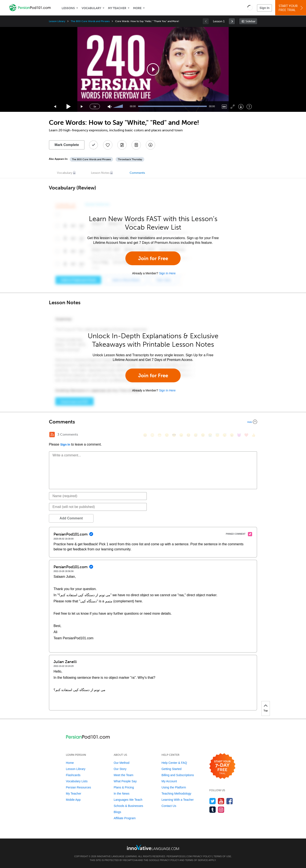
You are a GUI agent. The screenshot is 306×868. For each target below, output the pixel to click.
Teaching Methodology (176, 794)
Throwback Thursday (130, 159)
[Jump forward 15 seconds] (82, 107)
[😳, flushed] (152, 435)
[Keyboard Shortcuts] (249, 107)
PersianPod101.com (179, 856)
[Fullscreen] (233, 107)
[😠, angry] (181, 435)
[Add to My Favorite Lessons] (108, 145)
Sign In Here (167, 273)
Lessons (68, 8)
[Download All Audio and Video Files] (150, 145)
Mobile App (73, 800)
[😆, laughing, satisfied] (188, 435)
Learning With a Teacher (178, 800)
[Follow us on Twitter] (213, 801)
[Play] (69, 107)
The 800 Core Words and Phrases (90, 21)
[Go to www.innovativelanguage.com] (153, 847)
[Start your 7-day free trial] (222, 766)
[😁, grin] (160, 435)
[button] (250, 8)
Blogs (117, 812)
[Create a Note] (122, 145)
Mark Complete (67, 145)
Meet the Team (123, 775)
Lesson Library (57, 21)
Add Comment (71, 518)
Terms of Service (197, 860)
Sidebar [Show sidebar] (250, 21)
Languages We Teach (128, 800)
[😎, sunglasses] (174, 435)
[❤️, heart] (246, 435)
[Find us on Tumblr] (213, 810)
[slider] (119, 107)
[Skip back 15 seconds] (55, 107)
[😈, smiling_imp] (239, 435)
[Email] (98, 507)
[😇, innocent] (217, 435)
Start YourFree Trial (291, 8)
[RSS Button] (52, 435)
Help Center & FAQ (174, 763)
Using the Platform (174, 787)
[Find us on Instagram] (221, 810)
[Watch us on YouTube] (221, 801)
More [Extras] (137, 8)
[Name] (98, 496)
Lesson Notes (100, 173)
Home (70, 763)
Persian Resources (78, 787)
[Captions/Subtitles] (224, 107)
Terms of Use (222, 856)
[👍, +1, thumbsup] (254, 435)
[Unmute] (110, 107)
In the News (122, 794)
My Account (169, 781)
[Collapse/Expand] (153, 422)
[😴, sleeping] (225, 435)
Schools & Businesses (128, 806)
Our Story (120, 769)
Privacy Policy (202, 856)
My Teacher (117, 8)
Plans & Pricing (124, 787)
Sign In (264, 8)
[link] (232, 21)
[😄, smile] (145, 435)
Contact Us (169, 806)
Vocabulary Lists (77, 781)
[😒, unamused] (167, 435)
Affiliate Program (125, 818)
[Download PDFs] (136, 145)
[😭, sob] (210, 435)
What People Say (125, 781)
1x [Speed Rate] (95, 107)
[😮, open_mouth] (232, 435)
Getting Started (171, 769)
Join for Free (153, 258)
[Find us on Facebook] (230, 801)
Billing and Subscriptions (178, 775)
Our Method (122, 763)
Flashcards (73, 775)
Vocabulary (91, 8)
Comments (137, 173)
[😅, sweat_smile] (196, 435)
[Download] (241, 107)
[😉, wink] (203, 435)
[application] (153, 69)
